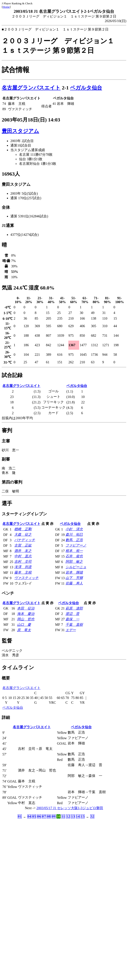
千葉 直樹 (74, 625)
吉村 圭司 (23, 562)
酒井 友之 (23, 551)
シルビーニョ (76, 567)
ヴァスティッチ (26, 578)
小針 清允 (74, 529)
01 (20, 816)
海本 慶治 (26, 614)
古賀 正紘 (23, 545)
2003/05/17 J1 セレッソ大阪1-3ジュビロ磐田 (70, 808)
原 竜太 (24, 630)
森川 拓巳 (74, 534)
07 (44, 816)
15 (83, 816)
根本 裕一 (74, 551)
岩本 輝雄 (74, 572)
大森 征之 (23, 534)
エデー (71, 630)
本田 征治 (26, 608)
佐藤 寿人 (74, 583)
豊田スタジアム (20, 131)
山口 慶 (24, 625)
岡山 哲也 (26, 619)
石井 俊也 (74, 556)
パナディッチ (25, 540)
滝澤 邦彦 (23, 567)
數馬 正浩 (74, 540)
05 (34, 816)
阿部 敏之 (74, 562)
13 (73, 816)
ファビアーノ (76, 545)
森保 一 (72, 619)
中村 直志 (23, 556)
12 (68, 816)
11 (63, 816)
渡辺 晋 (72, 614)
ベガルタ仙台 (86, 88)
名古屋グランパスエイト (31, 88)
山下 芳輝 (74, 578)
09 (54, 816)
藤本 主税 (23, 572)
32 (92, 816)
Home (6, 7)
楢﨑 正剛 (23, 529)
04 (29, 816)
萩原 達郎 (74, 608)
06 (39, 816)
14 (78, 816)
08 (49, 816)
